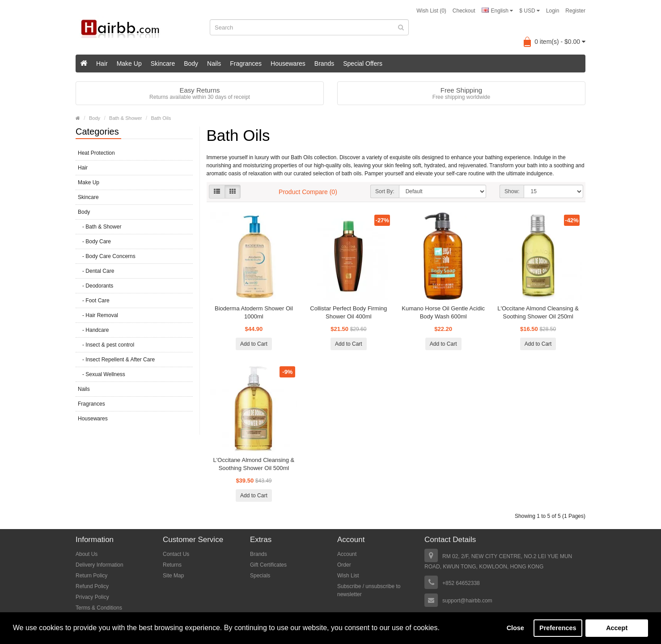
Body (191, 64)
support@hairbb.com (467, 601)
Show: (512, 191)
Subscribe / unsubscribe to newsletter (369, 590)
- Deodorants (95, 286)
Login (553, 11)
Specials (260, 576)
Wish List (348, 576)
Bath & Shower (125, 118)
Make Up (129, 64)
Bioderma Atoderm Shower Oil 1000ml (254, 312)
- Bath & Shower (100, 227)
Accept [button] (617, 628)
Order (344, 565)
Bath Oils (161, 118)
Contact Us (176, 554)
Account (347, 554)
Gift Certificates (268, 565)
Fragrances (246, 64)
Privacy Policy (92, 597)
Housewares (288, 64)
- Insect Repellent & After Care (116, 360)
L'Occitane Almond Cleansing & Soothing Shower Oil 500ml (254, 464)
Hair (102, 64)
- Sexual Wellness (102, 374)
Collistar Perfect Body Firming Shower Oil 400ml (348, 312)
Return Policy (91, 576)
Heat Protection (96, 153)
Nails (214, 64)
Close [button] (515, 628)
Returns (172, 565)
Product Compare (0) (308, 192)
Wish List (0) (431, 11)
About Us (87, 554)
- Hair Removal (98, 315)
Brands (324, 64)
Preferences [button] (558, 628)
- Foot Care (94, 301)
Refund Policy (92, 586)
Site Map (173, 576)
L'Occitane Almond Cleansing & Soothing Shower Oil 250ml (538, 312)
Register (575, 11)
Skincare (163, 64)
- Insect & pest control (106, 345)
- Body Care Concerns (107, 256)
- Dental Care (96, 271)
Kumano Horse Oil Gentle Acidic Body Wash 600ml (443, 312)
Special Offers (363, 64)
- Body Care (94, 241)
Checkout (464, 11)
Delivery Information (100, 565)
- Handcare (93, 330)
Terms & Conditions (99, 608)
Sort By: (385, 191)
